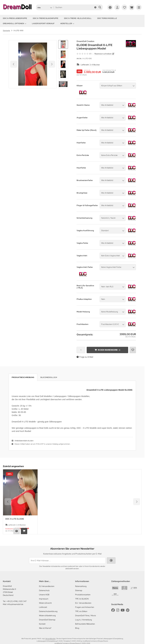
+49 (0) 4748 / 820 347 (16, 601)
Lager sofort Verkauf (43, 24)
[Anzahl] (81, 350)
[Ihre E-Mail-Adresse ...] (67, 561)
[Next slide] (63, 83)
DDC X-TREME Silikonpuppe (46, 18)
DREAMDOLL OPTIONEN (15, 24)
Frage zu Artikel (85, 357)
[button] (45, 7)
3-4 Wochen (95, 65)
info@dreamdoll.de (15, 604)
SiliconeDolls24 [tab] (49, 377)
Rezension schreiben (103, 54)
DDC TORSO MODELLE (107, 18)
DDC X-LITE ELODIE (15, 519)
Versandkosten (50, 639)
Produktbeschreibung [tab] (23, 377)
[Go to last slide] (63, 45)
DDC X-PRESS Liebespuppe (15, 18)
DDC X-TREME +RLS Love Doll (78, 18)
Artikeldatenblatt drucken (24, 441)
